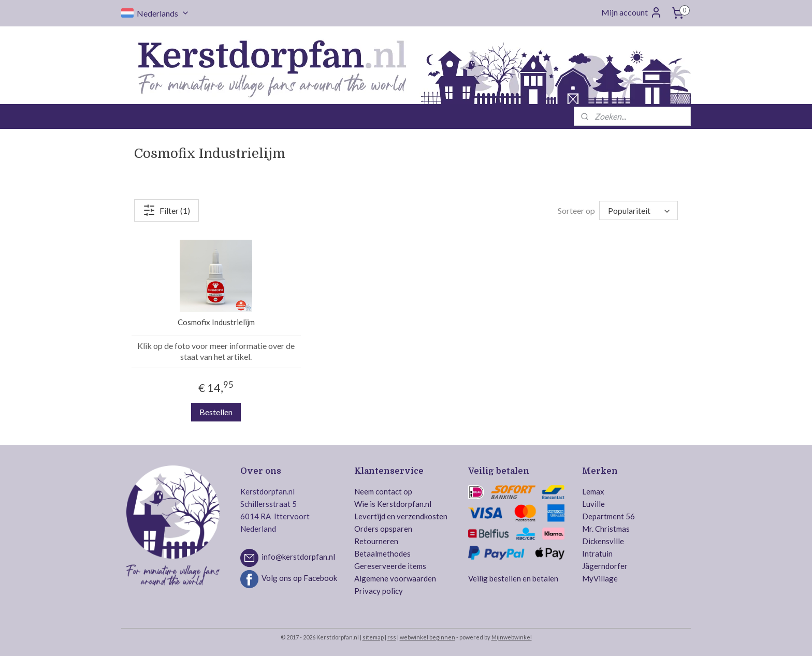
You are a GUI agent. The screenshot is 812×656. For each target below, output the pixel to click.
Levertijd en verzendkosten (401, 516)
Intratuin (597, 553)
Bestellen (216, 412)
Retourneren (376, 541)
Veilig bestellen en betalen (513, 578)
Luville (593, 504)
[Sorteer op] (639, 210)
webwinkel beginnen (427, 637)
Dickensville (603, 541)
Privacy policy (379, 591)
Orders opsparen (383, 529)
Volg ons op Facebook (299, 578)
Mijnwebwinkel (512, 637)
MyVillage (600, 578)
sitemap (373, 637)
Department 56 (608, 516)
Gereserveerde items (390, 566)
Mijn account (632, 12)
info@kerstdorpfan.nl (298, 557)
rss (392, 637)
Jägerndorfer (605, 566)
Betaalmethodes (382, 553)
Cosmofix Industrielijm (216, 322)
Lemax (593, 491)
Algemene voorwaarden (395, 578)
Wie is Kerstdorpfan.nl (393, 504)
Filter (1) (166, 210)
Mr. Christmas (606, 529)
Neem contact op (383, 491)
